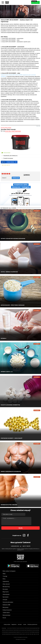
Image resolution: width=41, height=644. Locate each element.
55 (37, 630)
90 (9, 634)
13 (19, 628)
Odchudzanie (6, 594)
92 (12, 634)
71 (21, 632)
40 (17, 630)
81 (34, 632)
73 (24, 632)
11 (16, 628)
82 (36, 632)
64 (12, 632)
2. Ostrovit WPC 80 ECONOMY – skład (10, 40)
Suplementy (6, 581)
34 (9, 630)
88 (7, 634)
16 (23, 628)
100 (23, 634)
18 (25, 628)
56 (38, 630)
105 (32, 634)
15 (21, 628)
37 (13, 630)
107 (36, 634)
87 (5, 634)
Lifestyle (5, 600)
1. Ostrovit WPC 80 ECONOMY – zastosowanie (12, 38)
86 (4, 634)
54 (36, 630)
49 (29, 630)
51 (32, 630)
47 (26, 630)
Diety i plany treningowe (9, 571)
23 (32, 628)
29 (3, 630)
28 (39, 628)
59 (5, 632)
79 (32, 632)
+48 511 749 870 (26, 546)
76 (28, 632)
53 (34, 630)
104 (30, 634)
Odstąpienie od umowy (21, 639)
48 (28, 630)
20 (28, 628)
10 (15, 628)
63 (11, 632)
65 (13, 632)
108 (38, 634)
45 (24, 630)
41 (19, 630)
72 (22, 632)
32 (7, 630)
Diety (4, 579)
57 (3, 632)
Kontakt (20, 624)
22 (31, 628)
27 (37, 628)
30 (4, 630)
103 (29, 634)
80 (33, 632)
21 (29, 628)
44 (22, 630)
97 (19, 634)
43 (21, 630)
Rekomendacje (6, 615)
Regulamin (14, 624)
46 (25, 630)
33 (8, 630)
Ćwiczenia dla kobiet (8, 602)
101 (25, 634)
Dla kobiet (5, 589)
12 (17, 628)
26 (36, 628)
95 (16, 634)
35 (11, 630)
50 (30, 630)
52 (33, 630)
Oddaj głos (16, 178)
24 (33, 628)
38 (15, 630)
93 (13, 634)
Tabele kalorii (6, 613)
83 (37, 632)
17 (24, 628)
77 (29, 632)
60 (7, 632)
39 (16, 630)
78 (30, 632)
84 (38, 632)
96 (17, 634)
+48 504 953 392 (15, 546)
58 (4, 632)
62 (9, 632)
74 (25, 632)
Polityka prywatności (32, 624)
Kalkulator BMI (6, 605)
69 (19, 632)
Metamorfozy (6, 587)
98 (20, 634)
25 (35, 628)
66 (15, 632)
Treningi (5, 576)
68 (17, 632)
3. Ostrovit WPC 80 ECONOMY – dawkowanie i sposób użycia (16, 42)
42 (20, 630)
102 (27, 634)
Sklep (4, 574)
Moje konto (6, 592)
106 (34, 634)
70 (20, 632)
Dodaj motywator (7, 610)
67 (16, 632)
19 (27, 628)
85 (3, 634)
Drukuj (27, 175)
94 (15, 634)
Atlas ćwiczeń (6, 584)
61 (8, 632)
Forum (4, 618)
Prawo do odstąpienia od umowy (21, 637)
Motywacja (5, 607)
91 (11, 634)
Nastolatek (6, 597)
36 (12, 630)
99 (21, 634)
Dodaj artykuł (7, 624)
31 (5, 630)
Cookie (25, 624)
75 (26, 632)
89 (8, 634)
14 (20, 628)
